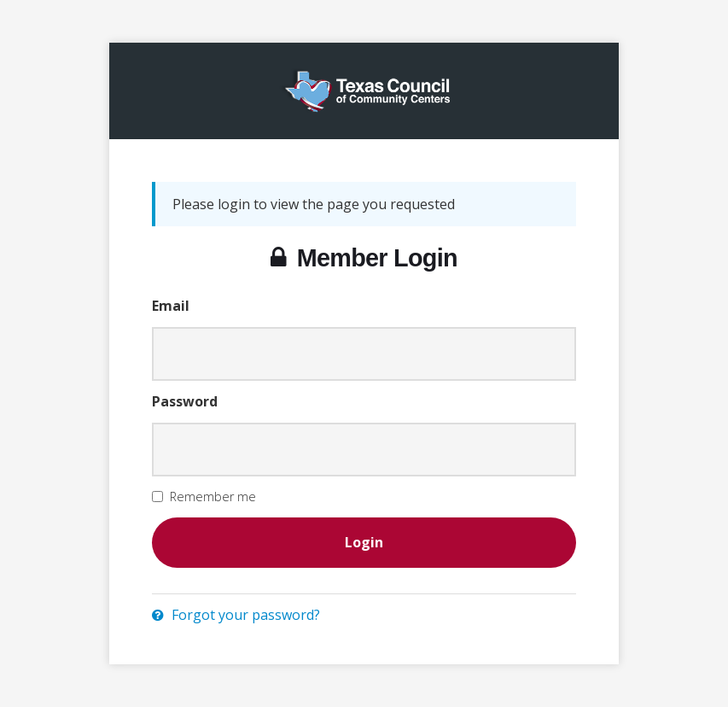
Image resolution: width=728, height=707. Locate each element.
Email (171, 306)
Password (185, 401)
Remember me (213, 497)
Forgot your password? (236, 615)
